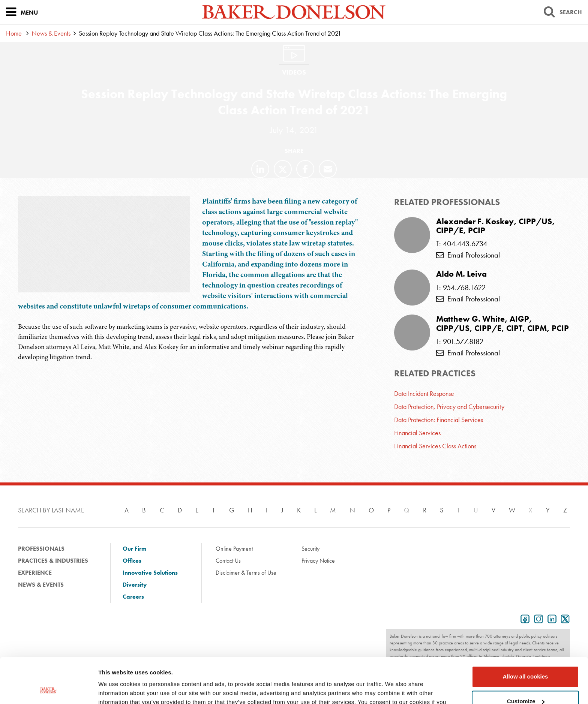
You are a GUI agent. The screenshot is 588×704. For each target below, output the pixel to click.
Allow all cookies (526, 634)
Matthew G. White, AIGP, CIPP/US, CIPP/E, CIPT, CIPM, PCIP (502, 324)
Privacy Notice (318, 561)
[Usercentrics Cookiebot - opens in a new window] (49, 689)
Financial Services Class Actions (435, 446)
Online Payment (234, 549)
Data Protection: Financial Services (439, 420)
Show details (116, 689)
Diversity (135, 585)
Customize (526, 658)
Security (310, 549)
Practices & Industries (53, 561)
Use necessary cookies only (525, 683)
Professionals (41, 549)
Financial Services (417, 433)
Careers (133, 597)
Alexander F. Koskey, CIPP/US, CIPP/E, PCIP (496, 226)
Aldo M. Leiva (461, 274)
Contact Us (228, 561)
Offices (132, 561)
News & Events (51, 33)
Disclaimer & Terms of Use (246, 573)
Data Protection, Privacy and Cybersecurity (449, 407)
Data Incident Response (424, 393)
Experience (35, 573)
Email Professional (468, 255)
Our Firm (134, 549)
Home (14, 33)
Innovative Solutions (150, 573)
